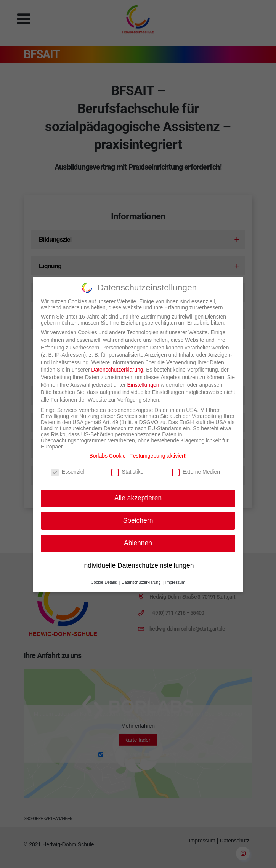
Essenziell (68, 467)
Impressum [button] (175, 577)
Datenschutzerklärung (117, 365)
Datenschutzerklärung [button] (142, 577)
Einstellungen (143, 380)
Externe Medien (196, 467)
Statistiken (129, 467)
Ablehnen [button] (138, 538)
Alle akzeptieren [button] (138, 493)
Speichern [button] (138, 515)
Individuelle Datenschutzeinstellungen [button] (138, 560)
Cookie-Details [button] (104, 577)
